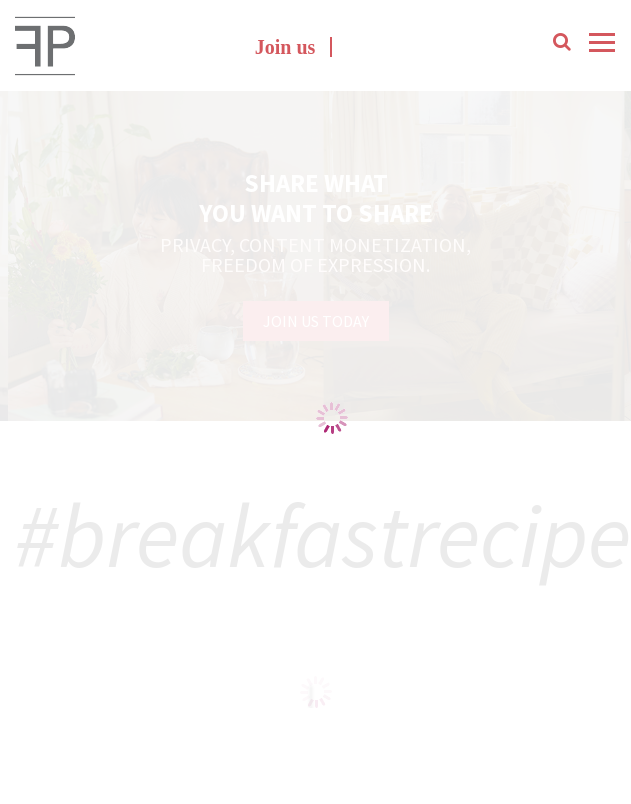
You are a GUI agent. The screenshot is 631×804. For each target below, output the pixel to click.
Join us (285, 47)
